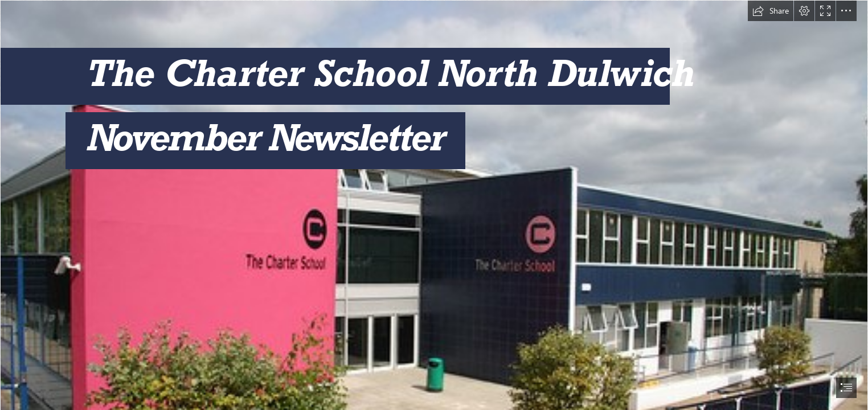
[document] (434, 205)
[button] (771, 11)
